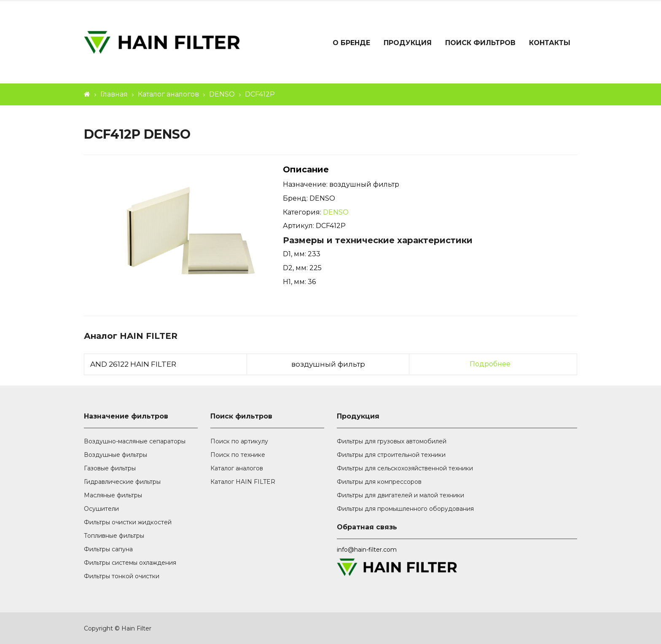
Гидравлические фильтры (122, 482)
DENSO (222, 94)
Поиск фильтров (480, 43)
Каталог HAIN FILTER (243, 482)
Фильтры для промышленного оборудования (405, 509)
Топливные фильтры (114, 536)
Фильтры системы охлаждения (130, 563)
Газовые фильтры (110, 468)
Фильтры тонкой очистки (122, 576)
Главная (114, 94)
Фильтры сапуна (108, 549)
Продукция (408, 43)
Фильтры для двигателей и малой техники (400, 495)
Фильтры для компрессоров (379, 482)
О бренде (351, 43)
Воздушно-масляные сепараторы (135, 441)
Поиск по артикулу (239, 441)
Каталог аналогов (168, 94)
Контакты (550, 43)
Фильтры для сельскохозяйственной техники (405, 468)
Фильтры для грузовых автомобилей (392, 441)
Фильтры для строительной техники (391, 455)
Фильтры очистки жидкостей (128, 522)
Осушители (101, 509)
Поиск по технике (238, 455)
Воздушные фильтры (116, 455)
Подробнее (490, 364)
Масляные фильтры (113, 495)
